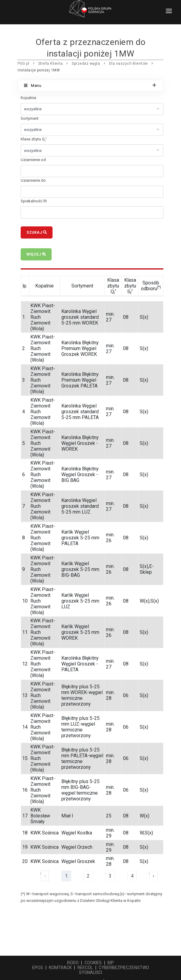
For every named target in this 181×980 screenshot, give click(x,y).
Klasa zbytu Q (34, 139)
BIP (111, 963)
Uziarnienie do (33, 180)
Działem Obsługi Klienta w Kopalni (110, 901)
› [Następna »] (154, 876)
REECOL (85, 968)
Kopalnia (28, 98)
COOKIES (93, 963)
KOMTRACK (60, 968)
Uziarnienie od (33, 160)
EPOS (38, 968)
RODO (73, 963)
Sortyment (30, 118)
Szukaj (37, 232)
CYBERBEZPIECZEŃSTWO (124, 968)
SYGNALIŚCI (90, 972)
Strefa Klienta (51, 64)
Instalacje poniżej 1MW (39, 70)
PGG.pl (23, 64)
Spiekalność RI (34, 201)
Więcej (36, 254)
